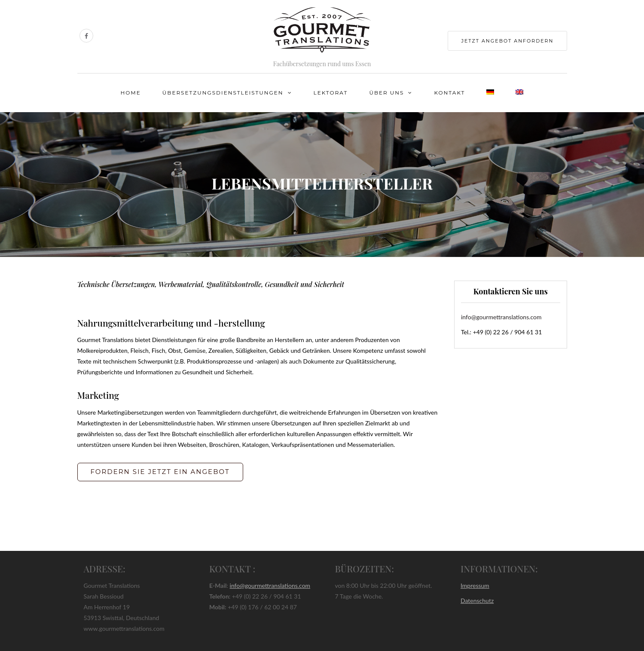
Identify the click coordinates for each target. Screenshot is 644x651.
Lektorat (331, 93)
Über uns (386, 93)
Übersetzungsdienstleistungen (223, 93)
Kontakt (449, 93)
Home (131, 93)
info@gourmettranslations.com (501, 317)
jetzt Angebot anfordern (507, 41)
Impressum (475, 585)
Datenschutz (477, 601)
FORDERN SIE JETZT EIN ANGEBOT (160, 472)
